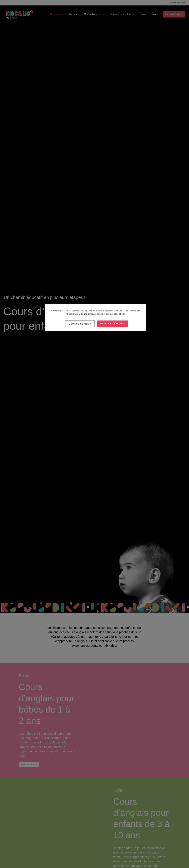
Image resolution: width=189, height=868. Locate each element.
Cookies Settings (80, 324)
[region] (96, 317)
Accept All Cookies (113, 324)
